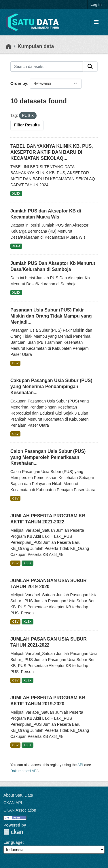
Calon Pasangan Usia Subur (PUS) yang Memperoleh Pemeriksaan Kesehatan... (48, 457)
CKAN (13, 832)
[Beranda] (9, 46)
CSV (16, 363)
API (80, 765)
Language (13, 842)
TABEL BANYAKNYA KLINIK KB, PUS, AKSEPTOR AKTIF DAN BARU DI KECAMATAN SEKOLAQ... (52, 152)
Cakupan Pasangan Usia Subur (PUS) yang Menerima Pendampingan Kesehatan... (51, 386)
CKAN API (13, 803)
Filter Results (27, 125)
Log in (96, 4)
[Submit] (90, 67)
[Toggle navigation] (96, 22)
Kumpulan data (36, 46)
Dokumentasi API (24, 771)
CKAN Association (20, 810)
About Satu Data (18, 795)
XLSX (16, 193)
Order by (19, 83)
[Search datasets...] (47, 67)
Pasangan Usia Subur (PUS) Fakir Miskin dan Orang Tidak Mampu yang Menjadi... (51, 316)
